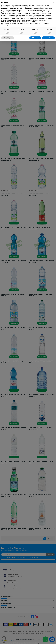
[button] (54, 3)
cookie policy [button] (48, 9)
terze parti (27, 10)
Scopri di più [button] (8, 38)
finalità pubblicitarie (20, 15)
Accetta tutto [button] (48, 38)
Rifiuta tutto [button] (35, 38)
